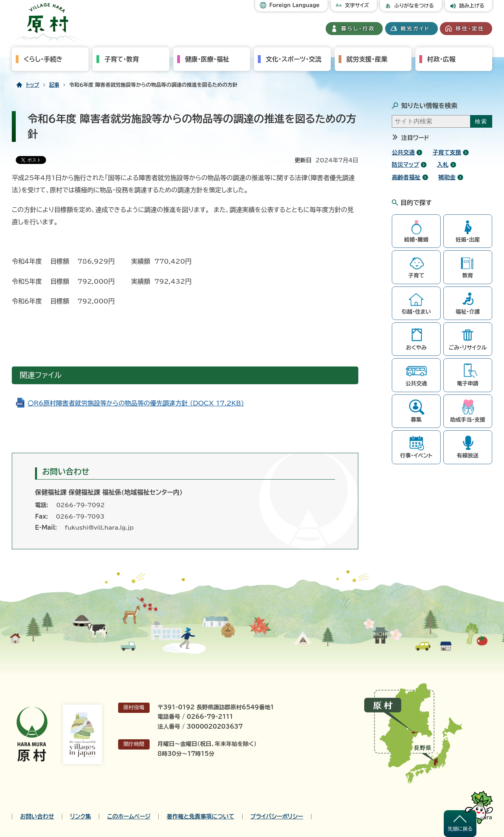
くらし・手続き (43, 59)
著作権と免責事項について (200, 817)
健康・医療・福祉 (207, 59)
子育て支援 (447, 152)
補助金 (447, 177)
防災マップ (405, 165)
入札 (443, 165)
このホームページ (129, 817)
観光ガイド (415, 29)
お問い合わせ (37, 817)
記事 (54, 85)
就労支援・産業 (367, 59)
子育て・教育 (122, 59)
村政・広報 (441, 59)
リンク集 (81, 817)
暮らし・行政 (358, 29)
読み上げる (472, 6)
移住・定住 (470, 29)
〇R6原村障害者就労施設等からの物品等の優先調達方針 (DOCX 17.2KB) (136, 403)
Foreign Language (295, 5)
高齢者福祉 (406, 177)
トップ (33, 85)
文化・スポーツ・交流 (294, 59)
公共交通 (403, 152)
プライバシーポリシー (277, 817)
